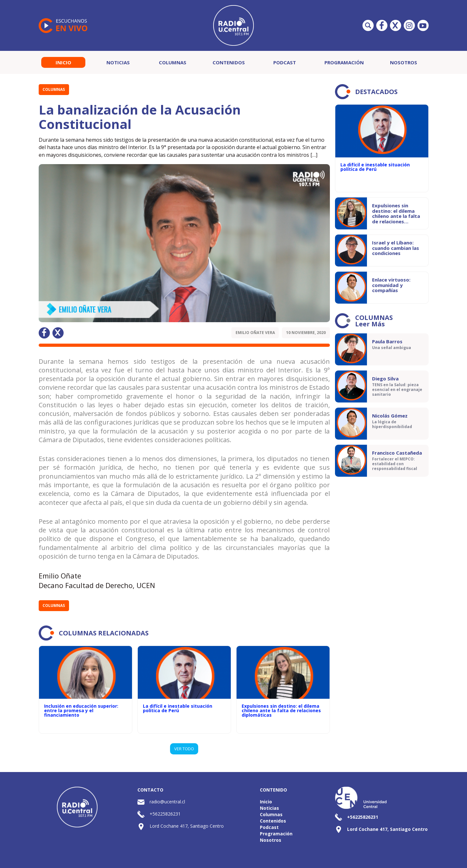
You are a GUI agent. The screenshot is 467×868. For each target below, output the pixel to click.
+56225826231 (165, 814)
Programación (344, 62)
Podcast (285, 62)
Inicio (63, 62)
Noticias (118, 62)
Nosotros (404, 62)
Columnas (173, 62)
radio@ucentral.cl (167, 802)
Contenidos (229, 62)
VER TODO (184, 749)
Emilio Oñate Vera (255, 333)
